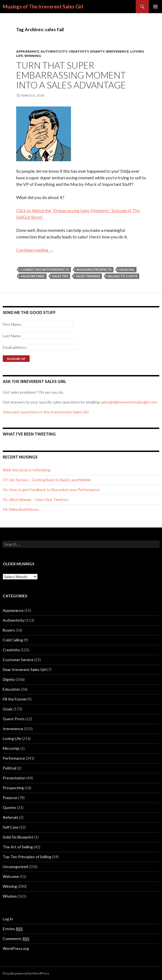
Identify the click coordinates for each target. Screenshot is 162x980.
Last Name (12, 336)
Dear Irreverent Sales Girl (25, 669)
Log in (8, 919)
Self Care (11, 827)
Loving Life (12, 738)
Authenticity (54, 51)
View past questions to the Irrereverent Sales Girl (46, 412)
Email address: (15, 347)
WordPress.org (16, 948)
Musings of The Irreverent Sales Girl (43, 7)
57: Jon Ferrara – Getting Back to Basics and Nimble (47, 480)
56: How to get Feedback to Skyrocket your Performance (51, 490)
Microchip (11, 748)
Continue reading (35, 250)
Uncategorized (15, 867)
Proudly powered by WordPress (26, 973)
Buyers (9, 630)
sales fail (127, 269)
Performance (14, 758)
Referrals (11, 817)
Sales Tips (60, 276)
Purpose (10, 798)
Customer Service (18, 660)
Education (11, 689)
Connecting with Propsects (45, 269)
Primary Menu (155, 7)
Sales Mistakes (33, 276)
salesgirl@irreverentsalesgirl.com (129, 402)
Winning (33, 56)
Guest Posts (14, 719)
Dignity (97, 51)
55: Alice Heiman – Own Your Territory (36, 499)
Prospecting (13, 788)
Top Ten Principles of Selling (27, 857)
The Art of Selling (18, 847)
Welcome (11, 876)
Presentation (14, 778)
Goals (8, 709)
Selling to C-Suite (123, 276)
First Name (12, 324)
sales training (88, 276)
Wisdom (10, 896)
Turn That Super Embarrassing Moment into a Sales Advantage (71, 75)
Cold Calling (13, 640)
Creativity (79, 51)
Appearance (28, 51)
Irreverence (117, 51)
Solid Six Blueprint (18, 837)
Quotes (9, 807)
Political (9, 768)
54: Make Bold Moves (21, 509)
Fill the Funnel (15, 699)
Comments (16, 939)
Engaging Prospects (94, 269)
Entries (13, 929)
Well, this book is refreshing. (27, 470)
